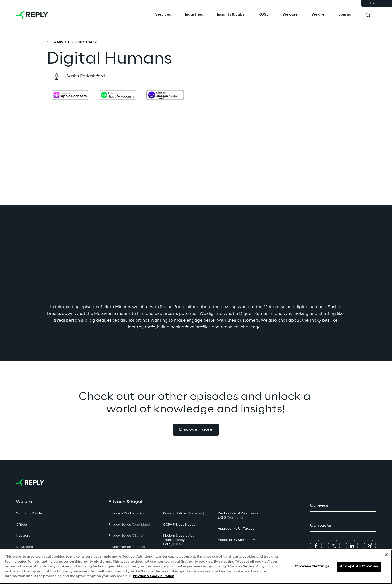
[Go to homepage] (32, 15)
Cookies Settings (312, 567)
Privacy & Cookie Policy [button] (127, 514)
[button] (196, 430)
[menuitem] (163, 15)
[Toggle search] (368, 15)
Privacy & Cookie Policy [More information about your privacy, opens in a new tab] (153, 576)
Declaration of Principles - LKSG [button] (238, 516)
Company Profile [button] (29, 514)
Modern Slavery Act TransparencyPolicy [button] (178, 540)
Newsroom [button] (24, 547)
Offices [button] (22, 525)
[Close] (386, 555)
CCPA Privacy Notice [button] (179, 525)
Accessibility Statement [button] (236, 540)
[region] (196, 567)
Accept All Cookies (359, 567)
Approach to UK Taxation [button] (237, 529)
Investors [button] (23, 536)
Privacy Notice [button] (129, 525)
